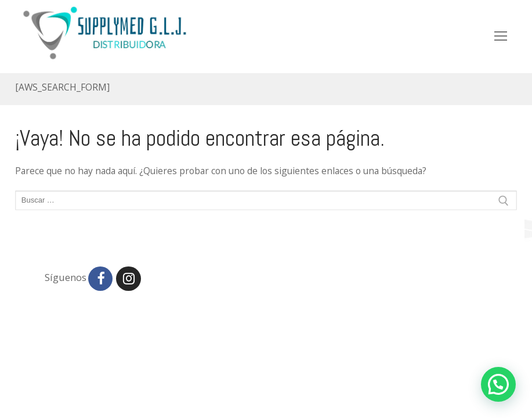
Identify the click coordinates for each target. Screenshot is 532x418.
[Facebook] (100, 279)
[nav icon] (501, 36)
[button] (498, 384)
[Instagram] (128, 279)
